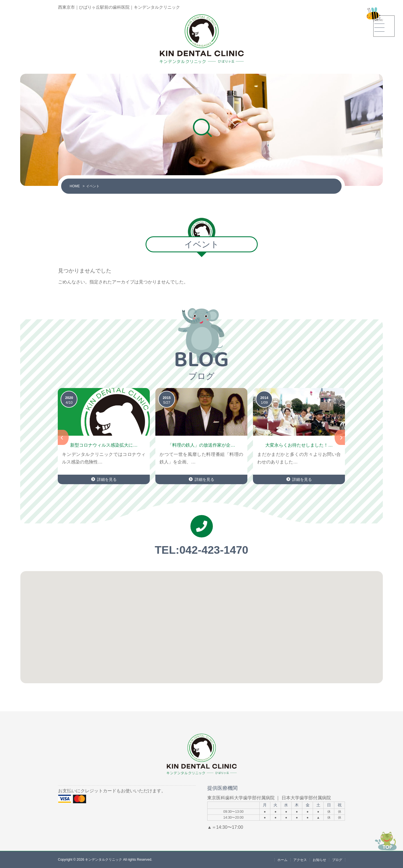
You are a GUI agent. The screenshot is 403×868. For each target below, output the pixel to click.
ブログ (337, 860)
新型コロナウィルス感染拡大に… (104, 445)
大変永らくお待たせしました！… (299, 445)
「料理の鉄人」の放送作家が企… (201, 445)
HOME (75, 186)
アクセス (300, 860)
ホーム (282, 860)
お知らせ (319, 860)
